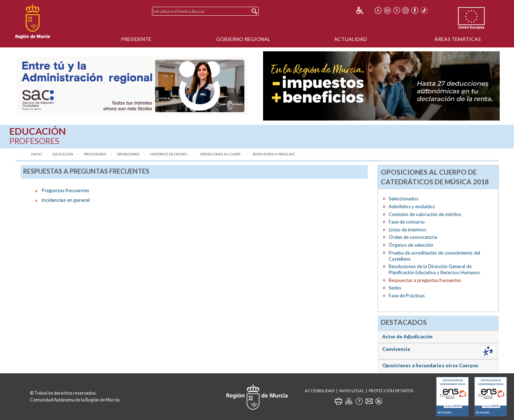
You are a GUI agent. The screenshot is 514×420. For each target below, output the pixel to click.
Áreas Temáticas (458, 39)
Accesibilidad (320, 391)
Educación (63, 154)
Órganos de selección (411, 245)
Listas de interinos (407, 230)
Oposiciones (128, 154)
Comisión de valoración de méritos (425, 214)
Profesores (95, 154)
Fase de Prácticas (407, 296)
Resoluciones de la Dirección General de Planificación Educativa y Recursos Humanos (434, 269)
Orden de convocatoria (413, 237)
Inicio (36, 154)
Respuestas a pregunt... (274, 154)
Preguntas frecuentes (65, 190)
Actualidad (351, 39)
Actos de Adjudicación (407, 337)
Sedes (395, 288)
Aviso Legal (352, 391)
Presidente (136, 39)
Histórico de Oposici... (170, 154)
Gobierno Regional (243, 39)
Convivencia (396, 349)
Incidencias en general (65, 200)
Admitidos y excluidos (412, 206)
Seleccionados (404, 199)
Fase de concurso (407, 222)
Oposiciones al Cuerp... (221, 154)
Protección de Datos (391, 391)
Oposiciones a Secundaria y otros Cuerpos (430, 365)
